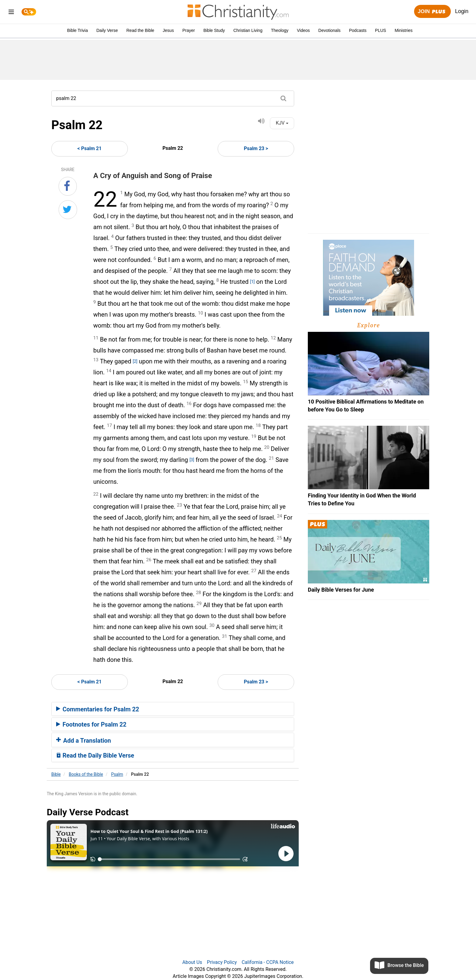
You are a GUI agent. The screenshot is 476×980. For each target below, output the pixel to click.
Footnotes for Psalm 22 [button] (91, 724)
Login (462, 11)
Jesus (168, 30)
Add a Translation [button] (84, 741)
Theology (280, 30)
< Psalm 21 (90, 148)
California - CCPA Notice (268, 962)
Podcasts (358, 30)
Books (86, 774)
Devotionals (330, 30)
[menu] (11, 13)
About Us (192, 962)
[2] (135, 361)
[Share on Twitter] (68, 210)
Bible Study (214, 30)
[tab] (173, 709)
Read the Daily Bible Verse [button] (95, 755)
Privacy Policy (222, 962)
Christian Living (248, 30)
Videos (303, 30)
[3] (192, 460)
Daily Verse (107, 30)
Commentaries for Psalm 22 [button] (98, 709)
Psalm (117, 774)
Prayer (189, 30)
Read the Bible (140, 30)
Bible (56, 774)
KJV (282, 123)
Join (432, 12)
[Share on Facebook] (68, 186)
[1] (252, 282)
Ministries (404, 30)
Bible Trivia (77, 30)
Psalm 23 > (256, 148)
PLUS (381, 30)
